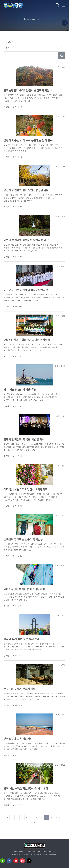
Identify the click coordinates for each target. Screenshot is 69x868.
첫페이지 (7, 818)
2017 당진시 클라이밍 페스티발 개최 (24, 589)
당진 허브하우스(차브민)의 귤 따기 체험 (26, 788)
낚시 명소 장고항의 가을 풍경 (20, 389)
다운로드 (24, 107)
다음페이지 (62, 818)
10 (56, 817)
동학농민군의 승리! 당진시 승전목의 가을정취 (29, 90)
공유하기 (65, 23)
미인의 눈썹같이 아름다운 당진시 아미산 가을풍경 (31, 240)
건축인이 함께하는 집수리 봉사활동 (23, 539)
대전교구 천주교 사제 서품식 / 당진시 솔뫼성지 (30, 290)
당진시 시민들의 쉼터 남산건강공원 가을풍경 (29, 190)
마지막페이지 (34, 822)
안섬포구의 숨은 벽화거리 (18, 739)
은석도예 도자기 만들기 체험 (20, 689)
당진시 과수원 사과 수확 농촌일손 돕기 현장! (29, 140)
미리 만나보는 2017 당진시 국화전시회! (26, 489)
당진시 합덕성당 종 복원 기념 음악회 (24, 439)
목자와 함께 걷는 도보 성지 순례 (22, 639)
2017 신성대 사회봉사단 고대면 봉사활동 (27, 340)
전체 (8, 48)
